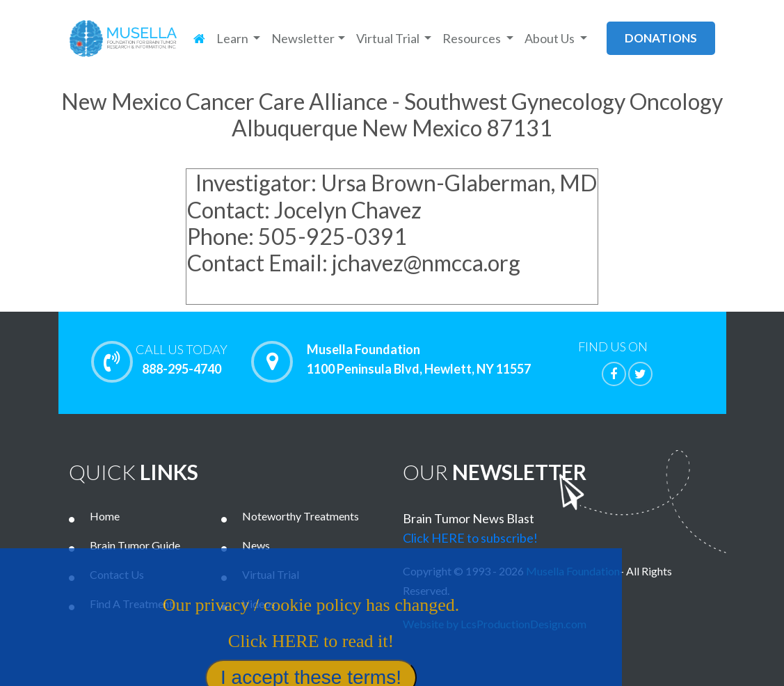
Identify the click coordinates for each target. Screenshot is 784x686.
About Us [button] (551, 38)
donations (661, 38)
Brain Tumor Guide (135, 545)
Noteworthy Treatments (301, 516)
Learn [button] (233, 38)
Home (105, 516)
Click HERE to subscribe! (470, 538)
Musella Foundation (573, 571)
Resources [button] (473, 38)
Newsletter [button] (303, 38)
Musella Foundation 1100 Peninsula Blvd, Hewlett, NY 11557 (419, 360)
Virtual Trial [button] (389, 38)
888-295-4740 (182, 359)
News (256, 545)
